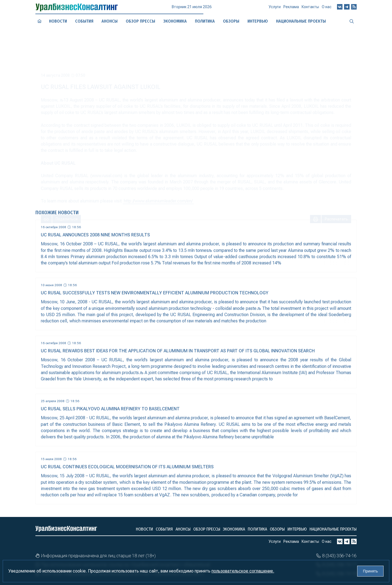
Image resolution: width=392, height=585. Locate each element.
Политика (257, 529)
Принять (370, 571)
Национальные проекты (333, 529)
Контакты (310, 9)
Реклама (291, 9)
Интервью (297, 529)
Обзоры (277, 529)
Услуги (275, 9)
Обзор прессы (140, 21)
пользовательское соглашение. (243, 571)
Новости (58, 21)
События (84, 21)
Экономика (175, 21)
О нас (327, 8)
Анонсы (110, 21)
